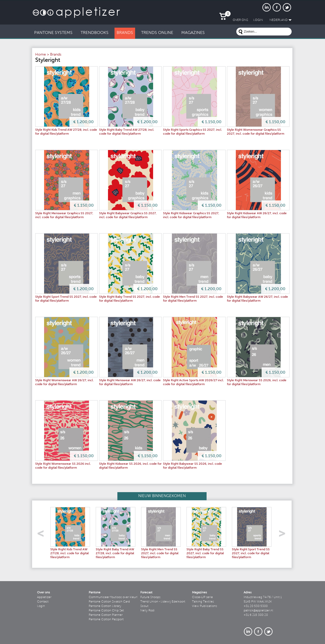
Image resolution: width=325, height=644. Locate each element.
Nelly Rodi (148, 611)
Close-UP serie (202, 597)
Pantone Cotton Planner (106, 615)
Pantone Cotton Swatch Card (109, 602)
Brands (56, 55)
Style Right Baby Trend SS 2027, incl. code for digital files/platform (205, 553)
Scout (144, 606)
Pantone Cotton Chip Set (106, 611)
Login (41, 606)
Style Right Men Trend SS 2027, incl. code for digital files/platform (160, 553)
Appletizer (44, 597)
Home (41, 55)
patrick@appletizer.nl (258, 611)
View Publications (204, 606)
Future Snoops (150, 597)
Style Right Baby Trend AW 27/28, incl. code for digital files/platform (115, 553)
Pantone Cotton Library (105, 606)
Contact (43, 602)
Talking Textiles (203, 602)
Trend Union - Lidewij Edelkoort (163, 602)
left (42, 535)
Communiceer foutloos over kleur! (113, 597)
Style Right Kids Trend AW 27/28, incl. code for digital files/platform (70, 553)
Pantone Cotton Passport (106, 619)
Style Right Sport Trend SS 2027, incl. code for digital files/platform (251, 553)
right (284, 535)
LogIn (258, 20)
